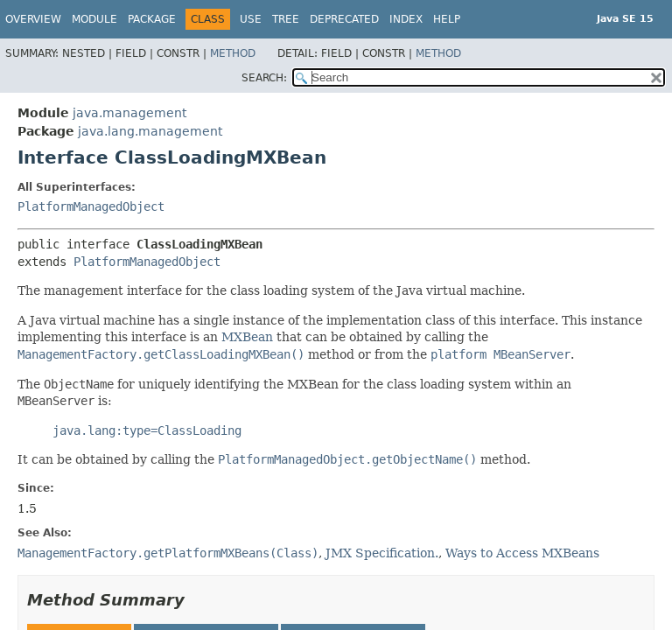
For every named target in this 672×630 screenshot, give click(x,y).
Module (94, 19)
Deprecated (344, 19)
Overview (33, 19)
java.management (129, 113)
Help (447, 19)
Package (152, 19)
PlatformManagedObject (91, 206)
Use (251, 19)
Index (406, 19)
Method (233, 53)
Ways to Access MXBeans (522, 553)
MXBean (247, 337)
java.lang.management (150, 131)
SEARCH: (264, 78)
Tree (286, 19)
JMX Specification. (382, 553)
